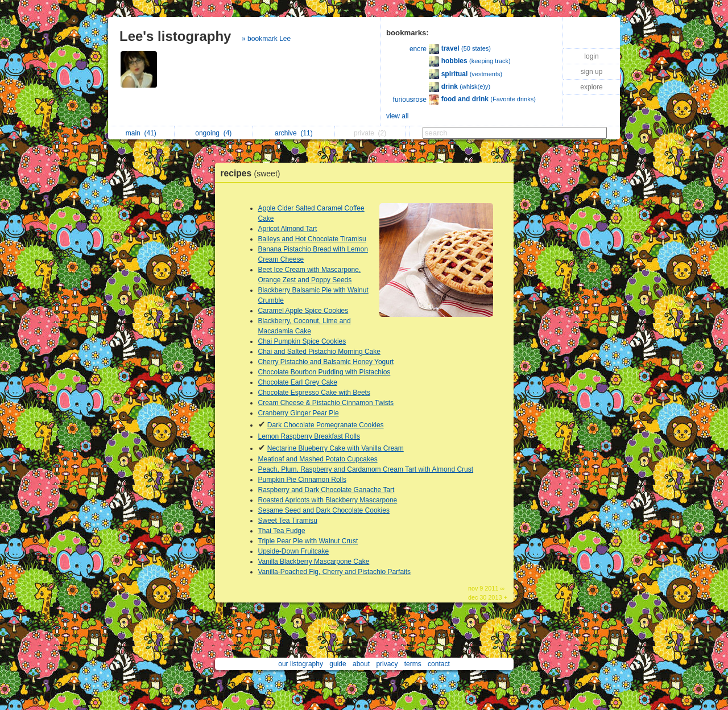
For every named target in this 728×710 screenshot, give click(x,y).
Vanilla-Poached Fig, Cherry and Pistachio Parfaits (335, 572)
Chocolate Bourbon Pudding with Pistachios (324, 372)
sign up (592, 72)
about (361, 664)
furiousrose (410, 100)
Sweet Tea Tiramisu (288, 521)
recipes (253, 173)
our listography (301, 664)
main (141, 133)
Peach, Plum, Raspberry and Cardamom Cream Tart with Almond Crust (366, 469)
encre (418, 49)
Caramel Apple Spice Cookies (303, 311)
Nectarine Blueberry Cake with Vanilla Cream (336, 448)
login (591, 56)
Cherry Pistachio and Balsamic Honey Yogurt (326, 362)
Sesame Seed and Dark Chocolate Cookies (324, 510)
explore (591, 87)
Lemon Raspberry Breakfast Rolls (309, 436)
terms (413, 664)
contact (439, 664)
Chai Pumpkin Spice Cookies (302, 341)
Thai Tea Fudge (282, 531)
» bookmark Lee (266, 39)
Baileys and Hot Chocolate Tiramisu (312, 239)
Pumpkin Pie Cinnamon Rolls (302, 480)
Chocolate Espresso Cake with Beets (314, 393)
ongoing (213, 133)
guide (338, 664)
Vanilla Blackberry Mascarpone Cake (314, 562)
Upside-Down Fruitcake (294, 551)
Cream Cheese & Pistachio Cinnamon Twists (326, 403)
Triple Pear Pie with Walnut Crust (308, 541)
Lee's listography (175, 36)
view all (397, 116)
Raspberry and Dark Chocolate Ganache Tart (326, 490)
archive (294, 133)
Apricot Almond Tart (288, 229)
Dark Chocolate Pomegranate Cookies (326, 425)
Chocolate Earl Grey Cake (298, 382)
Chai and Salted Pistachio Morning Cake (319, 352)
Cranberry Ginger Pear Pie (299, 413)
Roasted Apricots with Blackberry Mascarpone (328, 500)
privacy (387, 664)
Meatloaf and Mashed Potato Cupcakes (318, 459)
